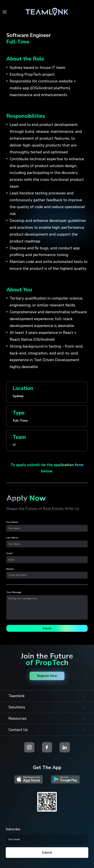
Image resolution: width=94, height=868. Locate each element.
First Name (13, 522)
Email (10, 553)
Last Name (13, 538)
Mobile (11, 569)
